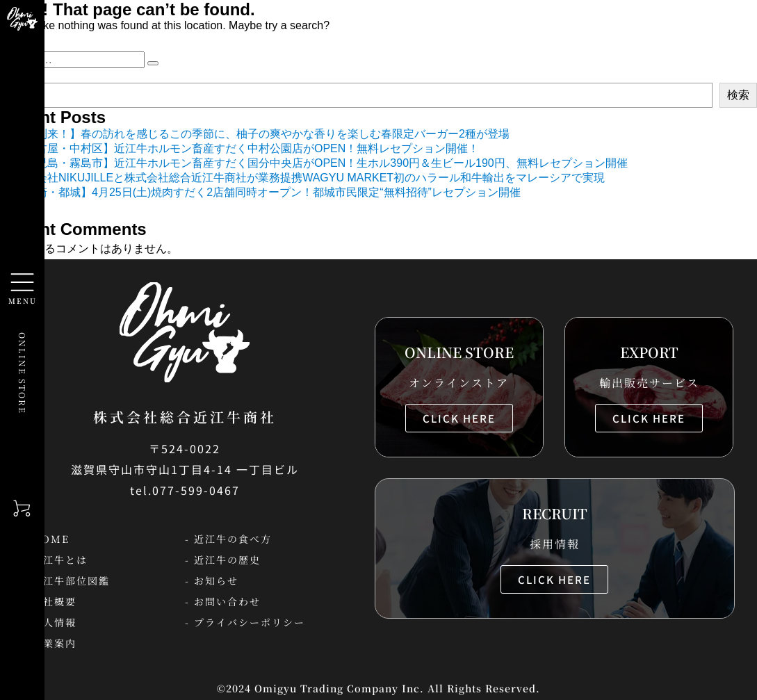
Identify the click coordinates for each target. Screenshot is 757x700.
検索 (738, 95)
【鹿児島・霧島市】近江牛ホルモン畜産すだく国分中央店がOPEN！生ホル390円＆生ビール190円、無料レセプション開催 (321, 163)
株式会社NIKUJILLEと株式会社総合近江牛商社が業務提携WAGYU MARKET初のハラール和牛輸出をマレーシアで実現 (309, 178)
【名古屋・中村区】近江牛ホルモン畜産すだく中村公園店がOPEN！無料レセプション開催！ (246, 148)
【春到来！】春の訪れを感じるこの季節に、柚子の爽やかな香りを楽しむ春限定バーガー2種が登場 (262, 134)
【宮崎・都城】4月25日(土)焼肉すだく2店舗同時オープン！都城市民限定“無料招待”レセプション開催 (267, 192)
